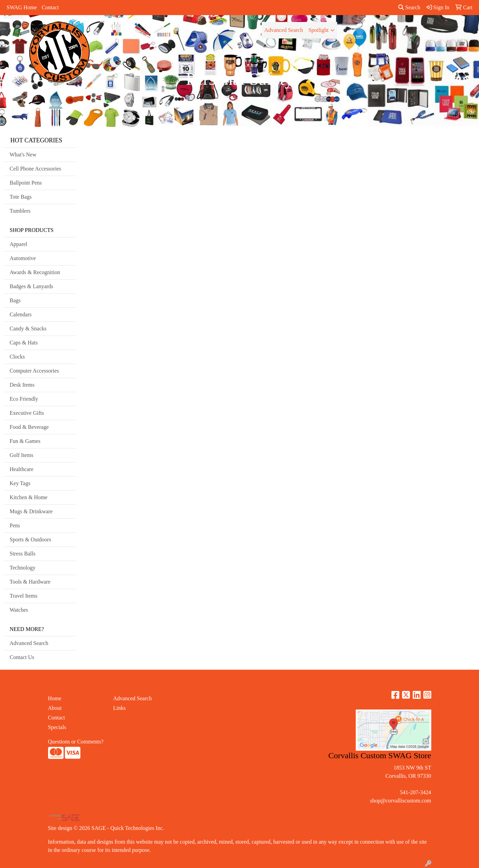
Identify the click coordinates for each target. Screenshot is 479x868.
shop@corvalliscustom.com (401, 801)
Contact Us (22, 657)
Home (55, 698)
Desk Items (22, 385)
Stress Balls (22, 554)
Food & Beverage (29, 427)
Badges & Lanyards (31, 286)
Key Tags (20, 483)
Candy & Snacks (28, 329)
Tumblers (20, 211)
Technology (22, 568)
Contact (50, 7)
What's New (23, 155)
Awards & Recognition (35, 272)
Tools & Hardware (30, 582)
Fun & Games (25, 441)
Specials (57, 727)
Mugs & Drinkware (31, 511)
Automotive (23, 258)
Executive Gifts (27, 413)
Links (119, 708)
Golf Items (21, 455)
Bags (15, 300)
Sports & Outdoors (30, 539)
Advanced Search (284, 30)
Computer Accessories (34, 371)
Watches (19, 610)
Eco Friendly (24, 399)
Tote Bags (21, 197)
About (55, 708)
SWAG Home (22, 7)
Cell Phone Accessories (35, 169)
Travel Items (24, 596)
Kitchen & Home (28, 497)
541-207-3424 (416, 792)
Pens (15, 525)
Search (409, 7)
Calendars (21, 314)
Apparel (19, 244)
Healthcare (21, 469)
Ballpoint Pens (26, 183)
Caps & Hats (24, 343)
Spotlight (318, 30)
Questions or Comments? (76, 742)
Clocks (17, 357)
